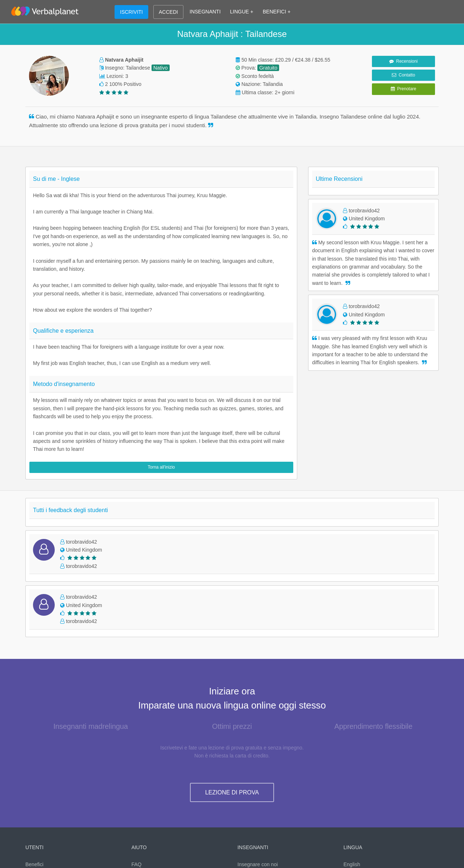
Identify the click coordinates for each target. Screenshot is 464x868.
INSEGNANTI (205, 12)
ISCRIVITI (131, 12)
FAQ (137, 864)
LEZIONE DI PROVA (232, 792)
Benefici (34, 864)
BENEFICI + (277, 12)
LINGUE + (242, 12)
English (352, 864)
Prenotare (403, 89)
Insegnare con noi (258, 864)
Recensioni (403, 61)
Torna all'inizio (161, 467)
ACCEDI (168, 12)
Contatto (403, 75)
